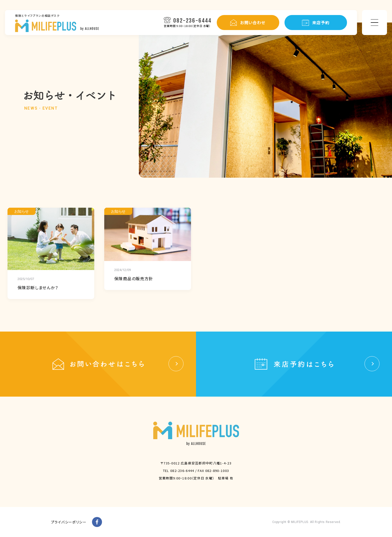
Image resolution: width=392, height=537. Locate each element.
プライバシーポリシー (69, 522)
